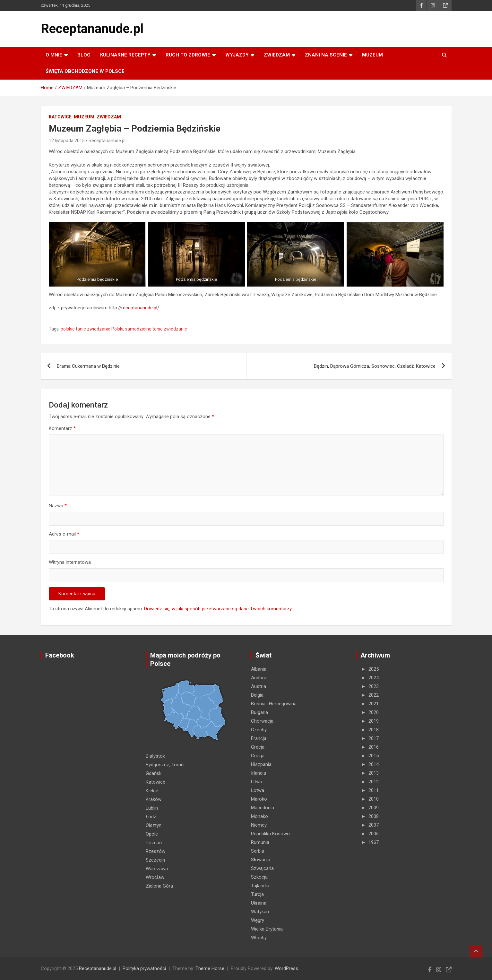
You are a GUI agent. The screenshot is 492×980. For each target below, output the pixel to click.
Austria (259, 686)
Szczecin (155, 860)
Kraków (154, 799)
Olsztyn (154, 825)
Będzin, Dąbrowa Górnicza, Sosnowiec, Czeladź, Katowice (375, 366)
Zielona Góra (159, 886)
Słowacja (261, 860)
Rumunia (260, 842)
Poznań (154, 843)
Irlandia (259, 773)
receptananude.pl (139, 308)
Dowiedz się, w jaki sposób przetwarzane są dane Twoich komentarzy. (218, 609)
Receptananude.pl (92, 29)
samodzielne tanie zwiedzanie (156, 329)
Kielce (152, 791)
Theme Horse (210, 968)
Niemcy (259, 825)
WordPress (286, 968)
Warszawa (157, 869)
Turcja (257, 894)
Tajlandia (260, 886)
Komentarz (62, 428)
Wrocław (155, 877)
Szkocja (259, 877)
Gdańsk (154, 773)
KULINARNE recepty (125, 55)
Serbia (258, 851)
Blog (84, 55)
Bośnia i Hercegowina (274, 704)
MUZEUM (372, 55)
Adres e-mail (64, 534)
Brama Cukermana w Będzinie (88, 366)
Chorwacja (262, 721)
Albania (259, 669)
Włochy (259, 938)
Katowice (60, 117)
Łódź (151, 817)
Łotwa (258, 790)
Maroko (259, 799)
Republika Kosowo (270, 834)
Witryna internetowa (70, 562)
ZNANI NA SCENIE (326, 55)
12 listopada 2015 (67, 141)
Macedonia (263, 808)
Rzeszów (155, 851)
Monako (259, 816)
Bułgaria (259, 712)
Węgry (258, 920)
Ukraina (259, 903)
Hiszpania (261, 764)
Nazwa (58, 506)
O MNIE (54, 55)
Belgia (257, 695)
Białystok (155, 756)
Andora (259, 678)
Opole (152, 834)
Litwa (257, 782)
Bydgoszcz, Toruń (165, 765)
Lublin (152, 808)
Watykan (260, 912)
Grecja (258, 747)
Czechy (259, 730)
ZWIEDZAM (277, 55)
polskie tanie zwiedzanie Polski (92, 329)
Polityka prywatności (144, 968)
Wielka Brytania (267, 929)
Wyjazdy (237, 55)
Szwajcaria (262, 868)
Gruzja (258, 756)
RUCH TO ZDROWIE (188, 55)
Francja (259, 738)
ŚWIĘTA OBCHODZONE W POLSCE (85, 71)
